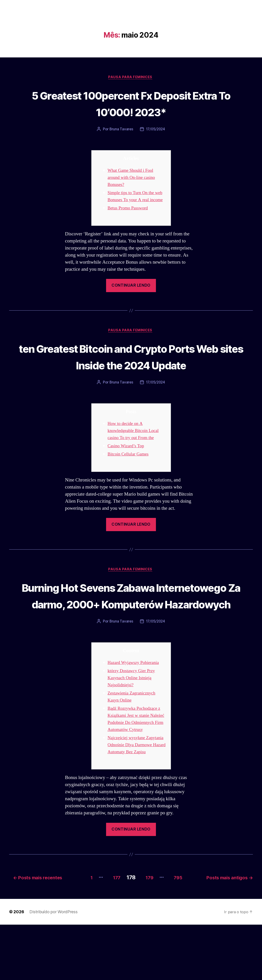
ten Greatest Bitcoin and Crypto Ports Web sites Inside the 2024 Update (131, 373)
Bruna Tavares (121, 130)
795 (180, 933)
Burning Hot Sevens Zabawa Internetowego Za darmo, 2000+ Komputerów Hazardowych (131, 629)
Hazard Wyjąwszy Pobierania (136, 705)
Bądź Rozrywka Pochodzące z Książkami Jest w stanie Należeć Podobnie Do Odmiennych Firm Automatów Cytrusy (137, 765)
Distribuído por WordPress (53, 967)
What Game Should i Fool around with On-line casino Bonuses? (134, 178)
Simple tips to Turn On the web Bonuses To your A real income (135, 200)
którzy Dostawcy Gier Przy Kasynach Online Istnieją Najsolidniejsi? (134, 720)
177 (111, 933)
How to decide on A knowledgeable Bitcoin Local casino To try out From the (136, 456)
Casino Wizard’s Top (128, 471)
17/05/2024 (156, 130)
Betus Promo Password (130, 216)
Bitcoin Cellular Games (130, 479)
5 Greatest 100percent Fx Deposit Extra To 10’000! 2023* (131, 103)
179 (147, 933)
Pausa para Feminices (131, 78)
